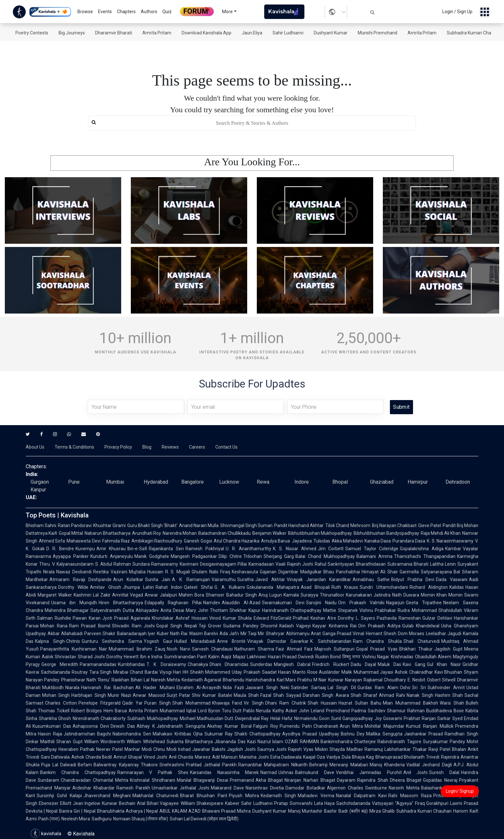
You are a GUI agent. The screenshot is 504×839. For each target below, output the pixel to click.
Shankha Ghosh (55, 718)
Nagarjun (395, 603)
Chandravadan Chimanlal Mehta (94, 780)
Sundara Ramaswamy (155, 564)
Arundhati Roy (147, 533)
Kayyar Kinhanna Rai (334, 626)
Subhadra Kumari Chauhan (474, 33)
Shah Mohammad (191, 703)
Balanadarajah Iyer (136, 634)
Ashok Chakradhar (414, 672)
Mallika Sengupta (384, 734)
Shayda (337, 749)
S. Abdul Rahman (113, 564)
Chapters (126, 12)
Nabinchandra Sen (132, 734)
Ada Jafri (229, 634)
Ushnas (286, 772)
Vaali (280, 564)
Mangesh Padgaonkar (194, 556)
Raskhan (120, 680)
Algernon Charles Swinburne (357, 788)
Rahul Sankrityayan (334, 564)
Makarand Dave (227, 788)
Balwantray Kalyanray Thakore (126, 765)
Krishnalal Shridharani (153, 780)
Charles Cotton (61, 703)
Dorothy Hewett (122, 657)
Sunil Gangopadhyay (352, 718)
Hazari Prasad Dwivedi (291, 657)
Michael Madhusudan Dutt (207, 718)
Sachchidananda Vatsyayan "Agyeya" (375, 803)
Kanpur (38, 490)
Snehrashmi (172, 765)
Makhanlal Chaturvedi (155, 796)
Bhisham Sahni (41, 525)
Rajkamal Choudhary (385, 680)
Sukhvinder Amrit (446, 688)
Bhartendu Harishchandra (249, 680)
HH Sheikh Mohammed (206, 672)
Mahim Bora (191, 595)
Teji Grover (210, 626)
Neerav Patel (109, 749)
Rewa (263, 482)
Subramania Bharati (408, 564)
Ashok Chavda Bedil (92, 757)
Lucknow (229, 482)
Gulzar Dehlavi (437, 618)
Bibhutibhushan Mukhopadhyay (320, 533)
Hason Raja (50, 734)
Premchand (338, 711)
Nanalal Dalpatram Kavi (361, 796)
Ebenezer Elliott (55, 803)
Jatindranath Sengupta (181, 726)
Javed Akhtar (270, 579)
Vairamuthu (224, 579)
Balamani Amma (374, 556)
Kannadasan (261, 564)
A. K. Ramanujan (191, 579)
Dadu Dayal (363, 664)
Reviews (170, 447)
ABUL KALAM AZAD (180, 811)
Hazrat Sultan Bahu (360, 703)
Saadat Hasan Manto (284, 672)
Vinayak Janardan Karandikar (319, 579)
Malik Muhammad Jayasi (367, 672)
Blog (147, 447)
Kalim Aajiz (220, 657)
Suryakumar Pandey (444, 742)
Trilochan (253, 556)
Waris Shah (452, 703)
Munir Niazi (119, 695)
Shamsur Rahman (406, 711)
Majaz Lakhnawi (250, 657)
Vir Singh (253, 703)
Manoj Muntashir (305, 811)
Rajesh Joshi (300, 564)
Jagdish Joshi (241, 749)
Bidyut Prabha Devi (413, 579)
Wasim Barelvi (203, 634)
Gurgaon (40, 482)
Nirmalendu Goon (312, 718)
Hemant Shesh (381, 634)
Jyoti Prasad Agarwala (126, 618)
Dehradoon (458, 482)
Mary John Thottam (207, 610)
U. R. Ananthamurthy (248, 549)
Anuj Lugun (270, 595)
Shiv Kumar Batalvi (212, 695)
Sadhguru (102, 819)
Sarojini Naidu (321, 603)
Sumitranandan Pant (185, 657)
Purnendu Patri (296, 726)
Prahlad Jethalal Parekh (211, 765)
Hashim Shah (449, 695)
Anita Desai (172, 610)
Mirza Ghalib (382, 811)
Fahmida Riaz (116, 541)
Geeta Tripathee (424, 603)
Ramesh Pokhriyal (205, 549)
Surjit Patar (178, 695)
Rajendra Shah (373, 780)
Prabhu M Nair (312, 680)
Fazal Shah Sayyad (281, 695)
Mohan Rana (54, 626)
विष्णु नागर (351, 657)
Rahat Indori (169, 587)
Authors (149, 12)
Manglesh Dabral (292, 664)
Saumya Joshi (272, 749)
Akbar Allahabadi (65, 634)
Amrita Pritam (157, 33)
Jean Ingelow (87, 803)
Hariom (461, 811)
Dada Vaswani (452, 579)
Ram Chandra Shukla (377, 641)
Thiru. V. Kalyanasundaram (66, 564)
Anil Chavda (181, 757)
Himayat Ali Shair (380, 572)
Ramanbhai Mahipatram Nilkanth (273, 765)
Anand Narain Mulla (199, 525)
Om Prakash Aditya (379, 626)
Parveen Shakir (100, 634)
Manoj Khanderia (387, 765)
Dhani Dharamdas (229, 664)
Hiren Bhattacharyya (121, 603)
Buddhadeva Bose (445, 711)
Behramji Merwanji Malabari (339, 765)
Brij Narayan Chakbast (394, 525)
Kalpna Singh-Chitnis (58, 641)
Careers (197, 447)
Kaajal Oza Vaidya (322, 757)
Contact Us (226, 447)
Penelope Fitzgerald (99, 703)
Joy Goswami (388, 718)
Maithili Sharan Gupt (61, 742)
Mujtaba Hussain (146, 572)
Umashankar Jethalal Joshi (181, 788)
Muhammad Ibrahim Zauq (137, 649)
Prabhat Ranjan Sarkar (427, 718)
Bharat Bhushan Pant (204, 796)
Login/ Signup (460, 791)
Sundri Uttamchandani (384, 587)
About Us (35, 447)
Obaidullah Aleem (433, 657)
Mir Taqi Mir (252, 634)
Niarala (72, 688)
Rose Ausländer (324, 672)
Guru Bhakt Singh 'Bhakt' (152, 525)
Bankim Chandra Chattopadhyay (78, 772)
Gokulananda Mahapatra (273, 587)
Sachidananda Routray (64, 672)
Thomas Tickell (54, 711)
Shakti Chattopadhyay (257, 734)
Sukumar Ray (219, 734)
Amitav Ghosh (105, 587)
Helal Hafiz (281, 718)
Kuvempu (85, 549)
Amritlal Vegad (128, 595)
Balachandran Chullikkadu (225, 533)
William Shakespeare (202, 803)
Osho (405, 688)
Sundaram (48, 780)
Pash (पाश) (49, 819)
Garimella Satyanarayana (426, 572)
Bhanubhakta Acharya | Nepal (127, 811)
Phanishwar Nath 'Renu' (85, 680)
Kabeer (232, 803)
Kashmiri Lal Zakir (92, 595)
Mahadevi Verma (316, 796)
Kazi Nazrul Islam (265, 742)
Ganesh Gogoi (198, 541)
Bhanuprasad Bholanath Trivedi (408, 757)
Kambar (453, 549)
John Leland (312, 711)
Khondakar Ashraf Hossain (180, 618)
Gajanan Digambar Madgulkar (291, 572)
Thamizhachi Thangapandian (425, 556)
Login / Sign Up (457, 12)
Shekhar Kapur (245, 610)
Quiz (167, 12)
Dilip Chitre (230, 556)
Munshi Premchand (378, 33)
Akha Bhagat (269, 780)
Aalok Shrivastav (59, 657)
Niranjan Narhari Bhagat (310, 780)
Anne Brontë (231, 641)
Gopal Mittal (71, 533)
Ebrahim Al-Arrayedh (199, 688)
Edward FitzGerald (273, 618)
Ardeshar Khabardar (94, 788)
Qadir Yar (132, 703)
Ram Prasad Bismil (90, 626)
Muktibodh (53, 688)
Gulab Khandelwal (421, 626)
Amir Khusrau (111, 549)
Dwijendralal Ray (252, 718)
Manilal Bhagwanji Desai (202, 780)
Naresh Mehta (166, 680)
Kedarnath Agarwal (201, 680)
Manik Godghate (152, 556)
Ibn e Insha (151, 657)
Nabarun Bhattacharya (108, 533)
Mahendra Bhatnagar (67, 610)
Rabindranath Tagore (399, 742)
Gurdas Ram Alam (378, 688)
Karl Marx (286, 680)
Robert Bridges (86, 711)
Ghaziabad (382, 482)
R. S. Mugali (178, 572)
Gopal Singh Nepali (176, 626)
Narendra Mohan (180, 533)
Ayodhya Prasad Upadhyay (311, 734)
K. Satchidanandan (331, 641)
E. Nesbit (416, 680)
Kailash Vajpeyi (295, 626)
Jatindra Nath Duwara (396, 595)
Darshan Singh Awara (326, 695)
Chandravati (326, 726)
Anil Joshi (416, 772)
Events (105, 12)
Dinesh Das (123, 726)
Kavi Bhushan (449, 672)
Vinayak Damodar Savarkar (278, 641)
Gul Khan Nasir (444, 664)
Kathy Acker (285, 711)
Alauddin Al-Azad (241, 603)
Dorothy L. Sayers (356, 618)
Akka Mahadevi (347, 541)
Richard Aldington (429, 587)
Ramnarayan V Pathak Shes (153, 772)
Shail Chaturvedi (422, 641)
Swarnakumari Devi (283, 603)
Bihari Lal (140, 680)
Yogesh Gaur (158, 641)
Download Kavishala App (207, 33)
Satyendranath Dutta (112, 610)
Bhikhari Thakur (416, 649)
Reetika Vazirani (110, 572)
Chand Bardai (144, 672)
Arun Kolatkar (128, 579)
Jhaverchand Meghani (107, 796)
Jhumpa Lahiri (138, 587)
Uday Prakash (246, 672)
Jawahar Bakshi (209, 749)
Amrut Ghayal (128, 757)
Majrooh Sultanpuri (334, 649)
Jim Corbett (331, 549)
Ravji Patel (439, 749)
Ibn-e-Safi (137, 549)
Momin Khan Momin (442, 595)
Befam (85, 765)
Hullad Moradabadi (195, 641)
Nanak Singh (420, 695)
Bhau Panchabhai (342, 572)
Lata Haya (324, 803)
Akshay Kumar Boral (229, 726)
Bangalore (193, 482)
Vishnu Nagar (376, 657)
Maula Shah (246, 695)
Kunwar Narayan (345, 680)
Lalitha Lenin (443, 564)
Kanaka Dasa (378, 541)
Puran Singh (157, 703)
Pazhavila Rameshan (399, 618)
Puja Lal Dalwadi (59, 765)
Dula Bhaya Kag (358, 757)
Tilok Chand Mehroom (348, 525)
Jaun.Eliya (252, 33)
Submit (401, 407)
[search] (252, 123)
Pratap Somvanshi (293, 803)
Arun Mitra (351, 726)
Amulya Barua (275, 541)
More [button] (227, 12)
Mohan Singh (56, 695)
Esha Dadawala (286, 757)
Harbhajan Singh (89, 695)
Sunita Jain (158, 579)
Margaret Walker (55, 595)
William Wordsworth (105, 742)
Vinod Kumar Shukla (231, 618)
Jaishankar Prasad (424, 734)
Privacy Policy (118, 447)
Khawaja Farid (227, 703)
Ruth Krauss (345, 587)
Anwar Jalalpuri (161, 595)
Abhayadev (147, 610)
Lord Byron (209, 711)
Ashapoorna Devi (91, 726)
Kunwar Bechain (119, 803)
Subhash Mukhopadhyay (153, 718)
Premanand (242, 780)
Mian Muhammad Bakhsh (410, 703)
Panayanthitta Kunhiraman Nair (74, 649)
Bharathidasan (371, 564)
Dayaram (346, 780)
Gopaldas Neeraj (440, 780)
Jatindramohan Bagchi (87, 734)
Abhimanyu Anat (303, 634)
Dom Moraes (411, 634)
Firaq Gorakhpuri (432, 803)
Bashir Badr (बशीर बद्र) (346, 811)
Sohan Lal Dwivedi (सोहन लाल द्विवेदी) (204, 819)
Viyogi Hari (170, 672)
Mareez (203, 757)
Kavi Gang (414, 664)
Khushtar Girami (109, 525)
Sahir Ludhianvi (288, 33)
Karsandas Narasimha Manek (225, 772)
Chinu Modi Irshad (172, 749)
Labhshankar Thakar (406, 749)
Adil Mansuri (225, 757)
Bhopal (340, 482)
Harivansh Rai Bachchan (107, 688)
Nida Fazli (233, 688)
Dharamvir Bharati (114, 33)
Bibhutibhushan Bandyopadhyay (386, 533)
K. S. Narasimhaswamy (450, 541)
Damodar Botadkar (305, 788)
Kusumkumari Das (52, 726)
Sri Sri (419, 688)
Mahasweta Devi (83, 541)
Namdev (212, 603)
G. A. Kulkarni (230, 587)
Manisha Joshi (254, 757)
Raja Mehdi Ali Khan (441, 533)
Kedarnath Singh (279, 796)
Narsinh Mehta (404, 788)
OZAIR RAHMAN (302, 742)
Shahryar (275, 634)
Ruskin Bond (328, 657)
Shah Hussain (322, 703)
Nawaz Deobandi (74, 572)
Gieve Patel (430, 525)
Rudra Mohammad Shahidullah (430, 610)
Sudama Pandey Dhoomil (250, 626)
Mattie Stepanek (340, 610)
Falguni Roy (266, 726)
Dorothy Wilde (73, 587)
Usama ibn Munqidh (74, 603)
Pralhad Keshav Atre (315, 618)
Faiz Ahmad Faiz (294, 649)
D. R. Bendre (60, 549)
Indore (302, 482)
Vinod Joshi (155, 757)
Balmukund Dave (315, 772)
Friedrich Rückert (330, 664)
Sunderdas (261, 664)
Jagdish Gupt (448, 649)
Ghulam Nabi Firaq (211, 572)
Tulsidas (322, 541)
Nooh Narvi (179, 649)
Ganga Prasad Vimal (343, 634)
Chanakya (198, 664)
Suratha (245, 579)
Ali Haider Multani (155, 688)
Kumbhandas (131, 664)
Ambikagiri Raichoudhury (157, 541)
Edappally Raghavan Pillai (173, 603)
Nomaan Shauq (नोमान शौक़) (141, 819)
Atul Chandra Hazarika (237, 541)
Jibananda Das (230, 742)
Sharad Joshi (91, 657)
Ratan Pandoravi (75, 525)
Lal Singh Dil (342, 688)
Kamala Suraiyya (301, 595)
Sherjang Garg (279, 556)
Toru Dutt (232, 711)
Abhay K (146, 726)
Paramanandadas (98, 664)
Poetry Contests (32, 33)
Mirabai (121, 672)
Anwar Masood (149, 695)
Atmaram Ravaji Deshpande (81, 579)
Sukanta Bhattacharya (190, 742)
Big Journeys (72, 33)
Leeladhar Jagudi (444, 634)
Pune (74, 482)
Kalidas (457, 587)
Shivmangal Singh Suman (246, 525)
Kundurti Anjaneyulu (112, 556)
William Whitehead (146, 742)
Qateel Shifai (198, 587)
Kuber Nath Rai (172, 634)
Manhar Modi (138, 749)
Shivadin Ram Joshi (133, 626)
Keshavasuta (245, 572)
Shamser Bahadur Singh (231, 595)
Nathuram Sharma (254, 649)
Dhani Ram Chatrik (286, 703)
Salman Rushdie (54, 618)
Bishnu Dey (353, 734)
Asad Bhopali (315, 587)
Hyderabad (156, 482)
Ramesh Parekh (133, 788)
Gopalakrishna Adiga (422, 549)
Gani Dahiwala (55, 757)
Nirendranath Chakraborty (99, 718)
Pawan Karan (87, 618)
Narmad (269, 772)
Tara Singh (101, 672)
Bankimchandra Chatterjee (348, 742)
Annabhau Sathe (371, 579)
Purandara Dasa (409, 541)
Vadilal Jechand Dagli (429, 765)
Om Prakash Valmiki (361, 603)
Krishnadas (402, 657)
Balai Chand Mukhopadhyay (325, 556)
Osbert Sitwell (441, 680)
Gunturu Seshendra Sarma (112, 641)
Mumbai (115, 482)
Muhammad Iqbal (178, 711)
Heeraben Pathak (76, 749)
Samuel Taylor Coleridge (372, 549)
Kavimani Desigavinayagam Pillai (213, 564)
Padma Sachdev (368, 711)
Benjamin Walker (269, 533)
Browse (85, 12)
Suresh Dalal (444, 772)
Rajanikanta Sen (166, 549)
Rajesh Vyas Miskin (308, 749)
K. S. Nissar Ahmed (295, 549)
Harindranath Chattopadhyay (292, 610)
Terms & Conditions (74, 447)
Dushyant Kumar (331, 33)
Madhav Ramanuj (365, 749)
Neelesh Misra (76, 819)
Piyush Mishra (244, 796)
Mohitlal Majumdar (384, 726)
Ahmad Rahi (392, 695)
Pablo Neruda (257, 711)
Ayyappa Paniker (71, 556)
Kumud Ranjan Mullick (430, 726)
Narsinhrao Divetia (265, 788)
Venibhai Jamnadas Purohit (369, 772)
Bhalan (459, 749)
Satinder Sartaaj (308, 688)
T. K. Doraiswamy (166, 664)
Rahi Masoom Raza (410, 796)
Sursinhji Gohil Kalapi (59, 796)
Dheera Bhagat (406, 780)
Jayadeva (302, 541)
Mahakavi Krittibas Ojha (178, 734)
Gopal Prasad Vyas (377, 649)
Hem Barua (115, 711)
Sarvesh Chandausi (212, 649)
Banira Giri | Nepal (77, 811)
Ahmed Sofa (52, 541)
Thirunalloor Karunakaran (346, 595)
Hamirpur (418, 482)
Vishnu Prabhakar (378, 610)
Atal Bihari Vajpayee (158, 803)
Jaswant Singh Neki (267, 688)
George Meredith (60, 664)
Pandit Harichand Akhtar (299, 525)
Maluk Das (389, 664)
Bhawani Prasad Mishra (226, 811)
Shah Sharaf (364, 695)
